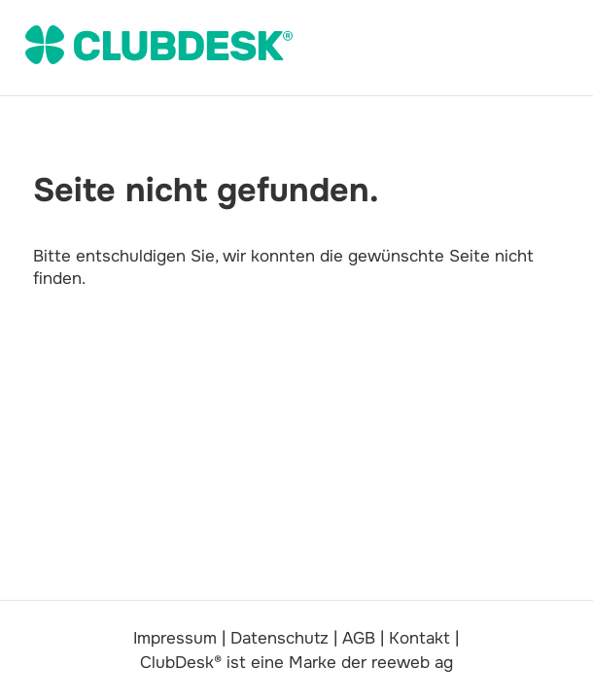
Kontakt (419, 638)
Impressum (175, 638)
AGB (359, 638)
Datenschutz (279, 638)
